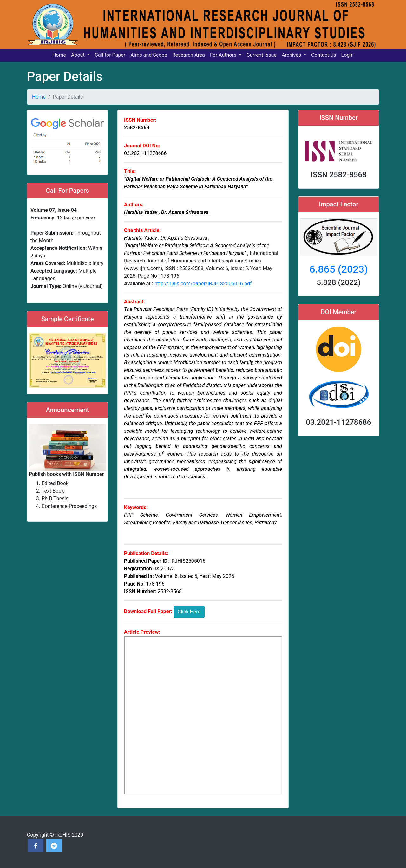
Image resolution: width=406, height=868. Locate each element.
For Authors (224, 55)
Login (347, 55)
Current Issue (262, 55)
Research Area (189, 55)
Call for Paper (110, 55)
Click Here (189, 612)
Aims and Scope (149, 55)
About (79, 55)
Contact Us (324, 55)
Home (59, 55)
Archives (292, 55)
